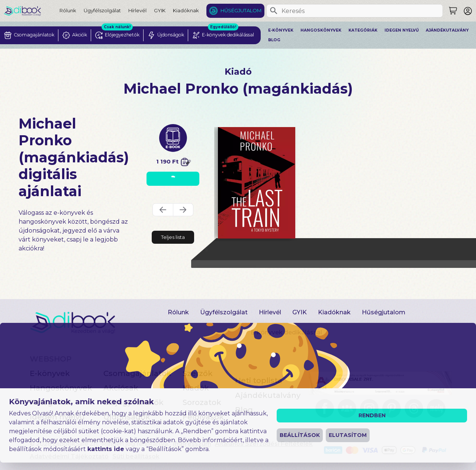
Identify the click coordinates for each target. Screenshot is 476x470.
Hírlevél (137, 10)
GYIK (160, 10)
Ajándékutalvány (447, 30)
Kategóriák (363, 30)
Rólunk (68, 10)
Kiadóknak (186, 10)
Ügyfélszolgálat (102, 10)
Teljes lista (173, 237)
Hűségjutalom (241, 10)
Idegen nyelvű (402, 30)
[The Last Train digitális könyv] (257, 183)
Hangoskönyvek (321, 30)
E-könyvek (281, 30)
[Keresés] (274, 11)
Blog (274, 40)
